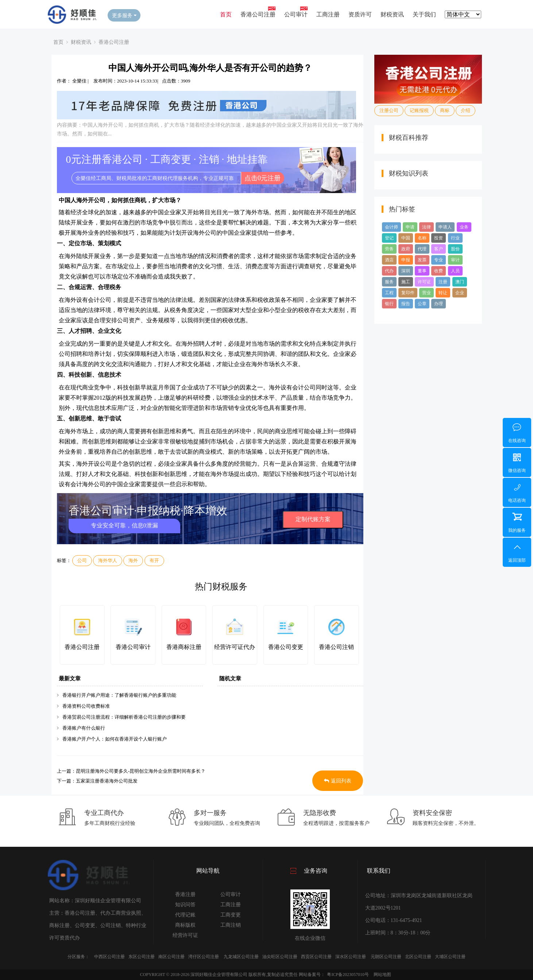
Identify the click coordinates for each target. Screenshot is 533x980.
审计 (455, 260)
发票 (422, 260)
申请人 (445, 227)
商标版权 (185, 925)
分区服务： (78, 957)
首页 (226, 14)
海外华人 (108, 560)
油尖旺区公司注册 (280, 957)
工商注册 (328, 14)
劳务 (389, 249)
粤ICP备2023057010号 (348, 975)
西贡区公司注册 (316, 957)
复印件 (408, 293)
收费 (439, 271)
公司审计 (296, 14)
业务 (464, 227)
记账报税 (419, 110)
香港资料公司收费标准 (86, 706)
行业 (455, 238)
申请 (410, 227)
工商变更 (231, 915)
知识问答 (185, 905)
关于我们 (424, 14)
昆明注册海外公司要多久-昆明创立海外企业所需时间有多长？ (141, 771)
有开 (154, 560)
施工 (406, 282)
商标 (445, 110)
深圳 (406, 271)
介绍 (466, 110)
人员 (455, 271)
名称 (422, 238)
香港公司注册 (258, 14)
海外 (133, 560)
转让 (443, 293)
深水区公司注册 (351, 957)
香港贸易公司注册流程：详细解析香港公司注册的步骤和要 (124, 717)
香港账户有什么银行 (84, 728)
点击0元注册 (262, 178)
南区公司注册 (171, 957)
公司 (82, 560)
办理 (439, 304)
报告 (406, 304)
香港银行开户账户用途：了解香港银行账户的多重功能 (119, 695)
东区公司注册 (142, 957)
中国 (406, 238)
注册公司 (389, 110)
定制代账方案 (313, 519)
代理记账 (185, 915)
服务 (389, 282)
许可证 (424, 282)
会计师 (391, 227)
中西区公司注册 (109, 957)
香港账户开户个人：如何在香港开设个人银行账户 (115, 739)
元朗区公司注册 (386, 957)
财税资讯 (392, 14)
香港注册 (185, 894)
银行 (389, 304)
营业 (426, 293)
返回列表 (338, 781)
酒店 (389, 260)
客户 (439, 249)
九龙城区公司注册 (241, 957)
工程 (389, 293)
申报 (406, 260)
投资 (439, 238)
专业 (439, 260)
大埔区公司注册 (450, 957)
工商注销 (231, 925)
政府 (406, 249)
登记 (389, 238)
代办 (389, 271)
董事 (422, 271)
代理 (422, 249)
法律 (426, 227)
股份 (455, 249)
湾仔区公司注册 (204, 957)
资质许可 (360, 14)
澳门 (460, 282)
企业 (460, 293)
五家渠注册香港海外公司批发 (107, 781)
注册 (443, 282)
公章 (422, 304)
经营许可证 (185, 935)
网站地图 (382, 975)
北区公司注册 (418, 957)
